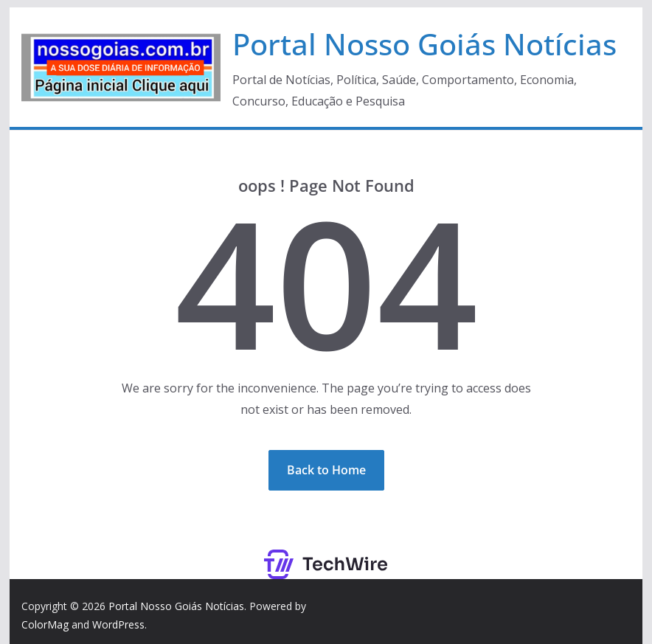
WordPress (118, 624)
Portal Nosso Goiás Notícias (424, 44)
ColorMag (45, 624)
